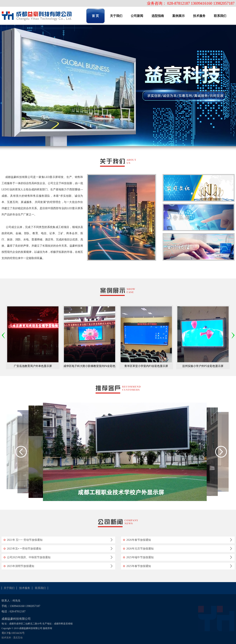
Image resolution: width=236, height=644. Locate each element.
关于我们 (9, 588)
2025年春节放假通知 (139, 566)
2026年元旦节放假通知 (140, 549)
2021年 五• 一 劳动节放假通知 (25, 540)
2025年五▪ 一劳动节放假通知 (24, 549)
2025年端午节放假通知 (140, 557)
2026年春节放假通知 (139, 540)
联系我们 (40, 588)
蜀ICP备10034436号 (13, 633)
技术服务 (25, 588)
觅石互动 (18, 638)
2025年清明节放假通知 (21, 566)
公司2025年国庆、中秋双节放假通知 (29, 557)
